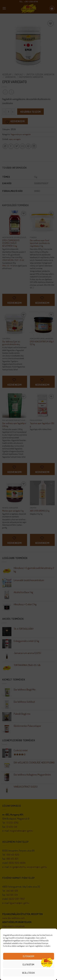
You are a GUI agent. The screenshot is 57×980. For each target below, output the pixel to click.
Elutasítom (28, 965)
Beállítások (28, 973)
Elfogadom (28, 956)
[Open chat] (47, 962)
